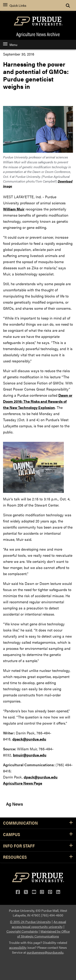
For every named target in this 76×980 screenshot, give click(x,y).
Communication (38, 823)
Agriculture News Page (23, 783)
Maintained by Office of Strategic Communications (43, 934)
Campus (38, 835)
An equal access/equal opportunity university (39, 924)
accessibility (18, 947)
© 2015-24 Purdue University (30, 922)
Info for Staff (38, 846)
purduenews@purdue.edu (45, 952)
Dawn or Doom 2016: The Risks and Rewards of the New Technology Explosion (38, 401)
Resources (38, 857)
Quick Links (15, 5)
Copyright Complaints (22, 931)
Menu (10, 45)
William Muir (14, 209)
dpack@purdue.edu (29, 739)
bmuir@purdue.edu (30, 755)
